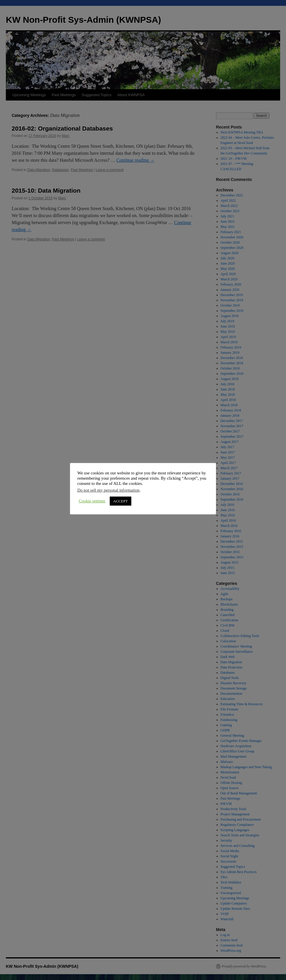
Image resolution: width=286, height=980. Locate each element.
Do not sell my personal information (108, 490)
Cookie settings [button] (92, 501)
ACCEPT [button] (121, 501)
